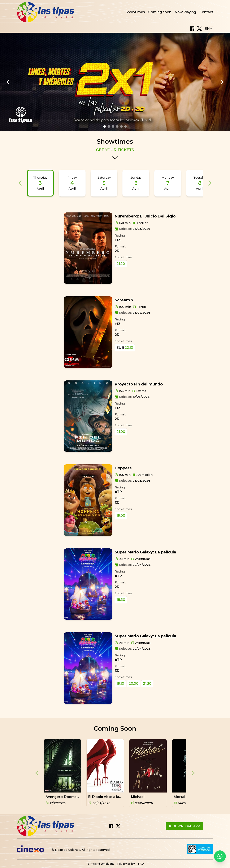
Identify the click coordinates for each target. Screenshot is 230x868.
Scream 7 (124, 300)
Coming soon (160, 12)
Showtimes (135, 12)
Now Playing (185, 12)
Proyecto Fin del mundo (139, 384)
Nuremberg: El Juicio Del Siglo (145, 216)
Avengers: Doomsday (64, 797)
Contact (206, 12)
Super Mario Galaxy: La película (145, 552)
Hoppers (123, 468)
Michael (138, 797)
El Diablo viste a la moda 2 (111, 797)
